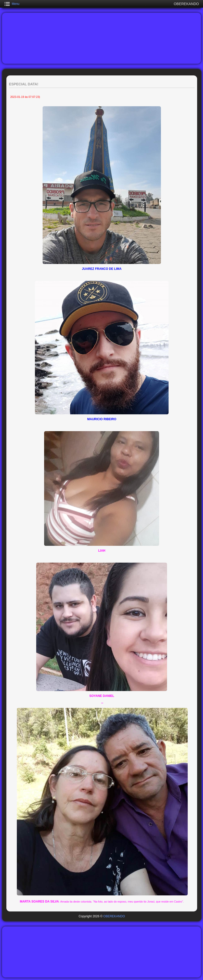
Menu (16, 4)
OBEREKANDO (114, 916)
